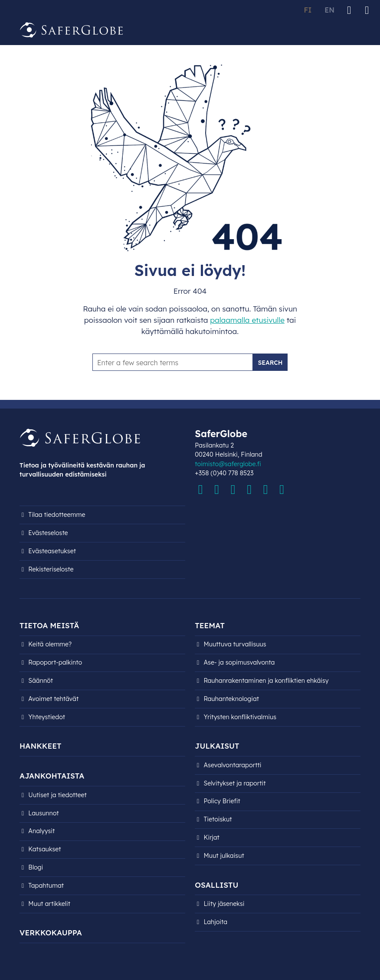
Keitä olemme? (50, 644)
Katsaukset (44, 849)
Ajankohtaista (52, 776)
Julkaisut (217, 746)
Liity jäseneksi (224, 904)
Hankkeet (40, 746)
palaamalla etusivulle (247, 320)
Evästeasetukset (52, 551)
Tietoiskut (218, 819)
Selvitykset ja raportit (235, 783)
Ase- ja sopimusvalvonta (239, 662)
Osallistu (216, 885)
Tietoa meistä (49, 625)
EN (329, 10)
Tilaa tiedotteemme (57, 515)
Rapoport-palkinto (55, 662)
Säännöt (41, 681)
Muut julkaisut (224, 856)
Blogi (36, 867)
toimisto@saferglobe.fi (228, 464)
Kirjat (212, 837)
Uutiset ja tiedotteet (57, 795)
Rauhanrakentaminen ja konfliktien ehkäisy (266, 681)
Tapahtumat (46, 886)
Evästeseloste (48, 533)
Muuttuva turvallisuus (235, 644)
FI (308, 10)
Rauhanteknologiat (232, 699)
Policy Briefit (222, 801)
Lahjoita (216, 922)
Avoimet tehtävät (53, 699)
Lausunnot (43, 813)
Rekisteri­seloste (51, 569)
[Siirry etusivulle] (72, 30)
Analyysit (41, 831)
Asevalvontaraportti (233, 765)
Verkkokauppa (51, 933)
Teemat (210, 625)
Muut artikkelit (49, 904)
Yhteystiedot (47, 717)
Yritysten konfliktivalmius (240, 717)
